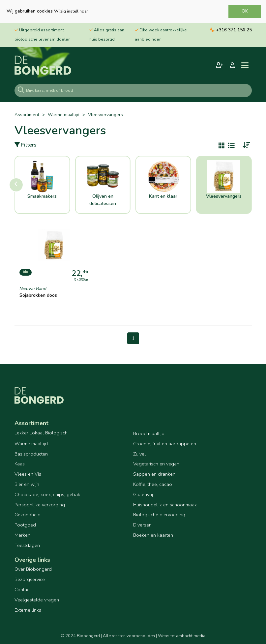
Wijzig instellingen (71, 11)
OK (245, 11)
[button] (16, 185)
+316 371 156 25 (231, 30)
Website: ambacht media (182, 636)
